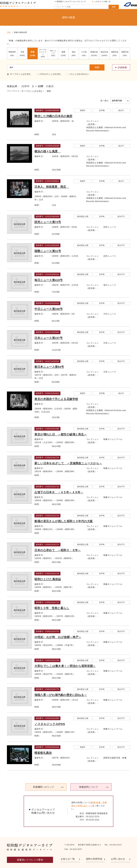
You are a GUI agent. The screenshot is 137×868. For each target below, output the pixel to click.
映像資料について (86, 776)
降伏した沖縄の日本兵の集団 (54, 105)
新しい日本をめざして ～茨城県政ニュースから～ (69, 452)
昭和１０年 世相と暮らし (52, 597)
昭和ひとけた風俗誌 (48, 568)
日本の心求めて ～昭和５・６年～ (58, 539)
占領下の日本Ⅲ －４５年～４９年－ (60, 481)
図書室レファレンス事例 (30, 849)
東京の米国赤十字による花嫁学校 (57, 388)
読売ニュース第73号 (48, 211)
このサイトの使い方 (104, 3)
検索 (109, 8)
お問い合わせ (118, 848)
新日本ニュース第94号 (50, 356)
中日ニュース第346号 (49, 298)
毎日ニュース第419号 (49, 269)
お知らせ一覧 (68, 848)
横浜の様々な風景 (48, 140)
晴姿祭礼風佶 (44, 742)
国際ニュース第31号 (48, 240)
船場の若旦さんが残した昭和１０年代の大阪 (64, 510)
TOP (9, 21)
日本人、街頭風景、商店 (52, 176)
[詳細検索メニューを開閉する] (121, 56)
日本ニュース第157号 (49, 327)
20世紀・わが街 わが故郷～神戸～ (58, 626)
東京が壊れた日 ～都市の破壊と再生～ (61, 423)
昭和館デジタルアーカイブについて (72, 3)
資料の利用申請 (94, 848)
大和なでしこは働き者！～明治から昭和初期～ (66, 655)
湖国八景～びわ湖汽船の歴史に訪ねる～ (61, 684)
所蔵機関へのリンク (46, 776)
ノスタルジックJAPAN (50, 713)
